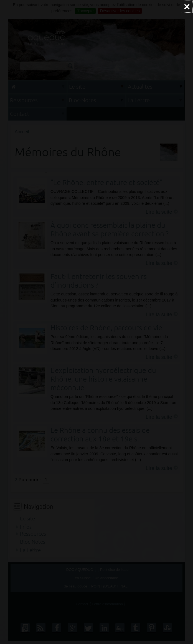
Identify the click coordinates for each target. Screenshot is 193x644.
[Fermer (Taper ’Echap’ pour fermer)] (187, 7)
